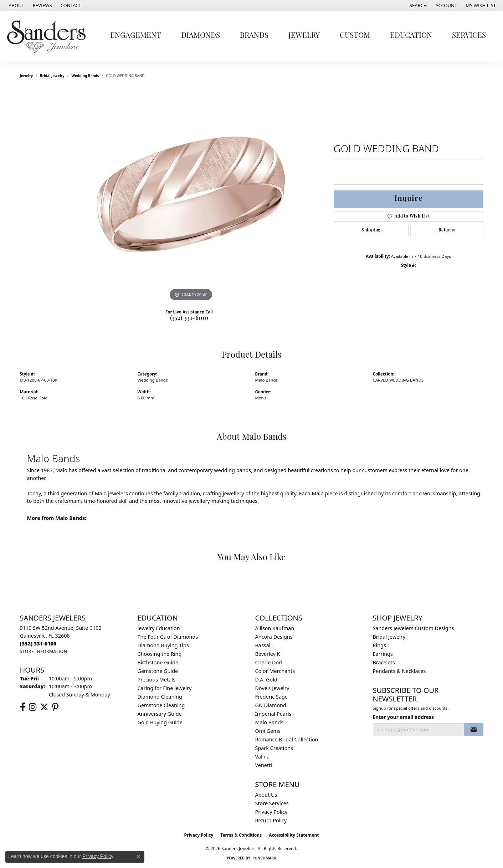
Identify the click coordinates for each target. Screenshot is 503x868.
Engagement (136, 36)
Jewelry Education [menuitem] (159, 628)
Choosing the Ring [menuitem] (160, 654)
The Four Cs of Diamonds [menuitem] (168, 637)
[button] (418, 5)
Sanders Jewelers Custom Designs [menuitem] (414, 628)
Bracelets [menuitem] (384, 662)
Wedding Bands (85, 76)
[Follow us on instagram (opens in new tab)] (33, 707)
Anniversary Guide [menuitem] (160, 714)
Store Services (272, 803)
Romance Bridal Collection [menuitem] (287, 739)
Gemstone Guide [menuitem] (158, 671)
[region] (191, 196)
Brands (254, 36)
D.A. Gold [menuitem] (266, 680)
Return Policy (271, 820)
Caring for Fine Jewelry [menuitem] (165, 688)
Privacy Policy (271, 812)
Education (411, 36)
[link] (16, 5)
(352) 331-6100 (189, 318)
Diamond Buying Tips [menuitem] (163, 645)
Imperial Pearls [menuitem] (273, 714)
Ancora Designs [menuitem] (274, 637)
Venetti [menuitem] (264, 765)
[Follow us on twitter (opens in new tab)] (44, 707)
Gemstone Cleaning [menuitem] (161, 705)
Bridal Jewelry (52, 76)
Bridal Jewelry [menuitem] (389, 637)
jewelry (27, 76)
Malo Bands (267, 380)
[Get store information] (44, 651)
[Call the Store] (38, 644)
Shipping (371, 230)
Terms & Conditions (241, 835)
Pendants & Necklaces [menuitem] (399, 671)
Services (469, 36)
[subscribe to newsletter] (473, 730)
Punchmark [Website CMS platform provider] (264, 858)
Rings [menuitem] (379, 645)
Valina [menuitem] (263, 757)
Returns (447, 230)
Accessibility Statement (294, 835)
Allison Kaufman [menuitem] (275, 628)
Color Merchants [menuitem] (275, 671)
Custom (355, 36)
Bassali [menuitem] (264, 645)
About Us (266, 795)
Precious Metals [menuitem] (156, 680)
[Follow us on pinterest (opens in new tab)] (55, 707)
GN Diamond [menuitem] (271, 705)
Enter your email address (403, 717)
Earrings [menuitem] (383, 654)
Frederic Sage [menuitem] (271, 697)
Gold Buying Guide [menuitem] (160, 722)
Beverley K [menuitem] (268, 654)
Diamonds (201, 36)
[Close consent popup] (139, 857)
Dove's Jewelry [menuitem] (272, 688)
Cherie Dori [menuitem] (269, 662)
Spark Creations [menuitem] (274, 748)
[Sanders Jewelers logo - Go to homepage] (48, 36)
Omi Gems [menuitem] (268, 731)
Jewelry (304, 36)
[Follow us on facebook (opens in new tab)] (23, 707)
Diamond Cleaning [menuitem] (160, 697)
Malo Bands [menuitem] (269, 722)
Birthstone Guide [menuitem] (158, 662)
